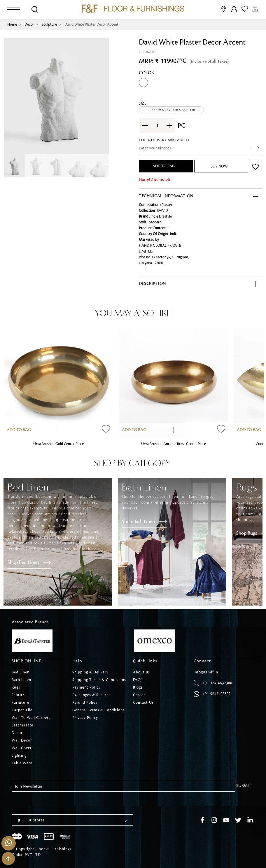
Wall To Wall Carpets (31, 718)
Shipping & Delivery (90, 672)
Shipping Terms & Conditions (99, 680)
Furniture (20, 703)
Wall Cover (22, 748)
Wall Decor (22, 740)
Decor (29, 24)
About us (141, 672)
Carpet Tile (22, 710)
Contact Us (143, 703)
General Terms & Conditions (98, 710)
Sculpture (49, 24)
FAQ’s (138, 680)
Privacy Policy (85, 718)
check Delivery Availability (164, 140)
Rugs (16, 687)
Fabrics (18, 695)
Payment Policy (86, 687)
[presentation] (56, 803)
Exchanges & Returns (91, 695)
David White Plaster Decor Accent (91, 24)
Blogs (138, 687)
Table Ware (22, 763)
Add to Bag (19, 430)
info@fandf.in (206, 672)
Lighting (19, 756)
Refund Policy (85, 703)
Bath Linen (21, 680)
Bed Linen (21, 672)
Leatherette (22, 725)
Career (139, 695)
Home (12, 24)
